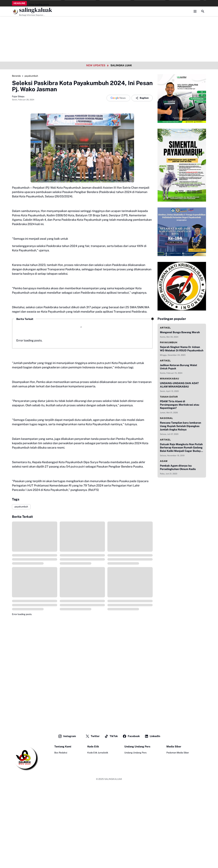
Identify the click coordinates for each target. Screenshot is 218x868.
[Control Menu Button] (195, 11)
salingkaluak (36, 10)
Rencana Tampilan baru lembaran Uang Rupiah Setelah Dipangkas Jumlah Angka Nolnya (180, 426)
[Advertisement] (109, 23)
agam (164, 461)
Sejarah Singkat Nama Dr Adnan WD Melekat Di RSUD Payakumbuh (182, 349)
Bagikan (142, 98)
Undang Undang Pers (135, 753)
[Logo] (25, 758)
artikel (165, 328)
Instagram (67, 736)
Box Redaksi (61, 753)
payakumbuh (21, 507)
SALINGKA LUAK (121, 65)
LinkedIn (152, 736)
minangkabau (169, 379)
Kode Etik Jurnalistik (98, 753)
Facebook (131, 736)
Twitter (93, 736)
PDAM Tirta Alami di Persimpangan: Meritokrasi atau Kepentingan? (180, 405)
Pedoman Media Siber (178, 753)
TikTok (111, 736)
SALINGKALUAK (113, 779)
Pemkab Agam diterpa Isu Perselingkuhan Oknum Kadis (178, 467)
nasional (166, 418)
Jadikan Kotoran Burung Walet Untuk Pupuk (179, 367)
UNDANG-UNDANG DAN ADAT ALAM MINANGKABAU (179, 385)
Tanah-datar (169, 397)
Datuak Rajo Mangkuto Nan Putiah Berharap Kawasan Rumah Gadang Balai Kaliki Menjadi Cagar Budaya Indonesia (181, 448)
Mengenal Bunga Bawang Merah (180, 332)
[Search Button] (203, 11)
